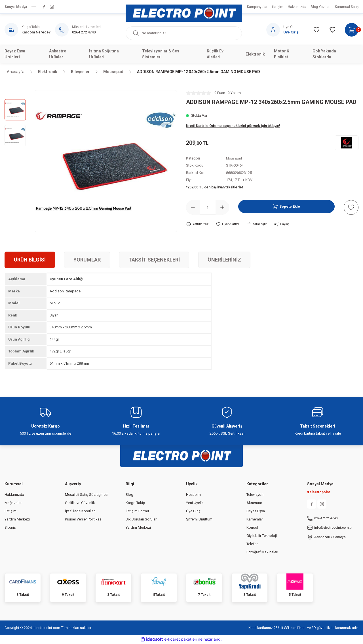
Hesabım (193, 495)
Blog (129, 495)
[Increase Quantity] (222, 207)
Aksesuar (254, 503)
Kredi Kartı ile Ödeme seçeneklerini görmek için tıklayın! (233, 126)
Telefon (253, 544)
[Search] (184, 33)
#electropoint (318, 493)
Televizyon (255, 495)
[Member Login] (286, 30)
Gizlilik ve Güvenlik (80, 503)
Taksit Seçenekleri (154, 260)
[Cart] (352, 30)
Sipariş (10, 528)
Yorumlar (87, 260)
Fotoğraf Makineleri (262, 553)
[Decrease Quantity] (193, 207)
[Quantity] (208, 207)
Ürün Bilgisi (30, 260)
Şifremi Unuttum (199, 520)
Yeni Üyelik (195, 503)
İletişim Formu (137, 512)
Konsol (252, 528)
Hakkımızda (14, 495)
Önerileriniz (224, 260)
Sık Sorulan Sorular (141, 520)
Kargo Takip (135, 503)
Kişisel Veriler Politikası (84, 520)
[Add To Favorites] (351, 207)
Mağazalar (13, 503)
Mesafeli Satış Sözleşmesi (87, 495)
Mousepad (235, 158)
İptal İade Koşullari (80, 512)
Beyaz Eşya (256, 512)
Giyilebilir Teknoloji (262, 536)
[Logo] (184, 13)
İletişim (10, 512)
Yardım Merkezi (17, 520)
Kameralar (255, 520)
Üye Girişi (194, 512)
